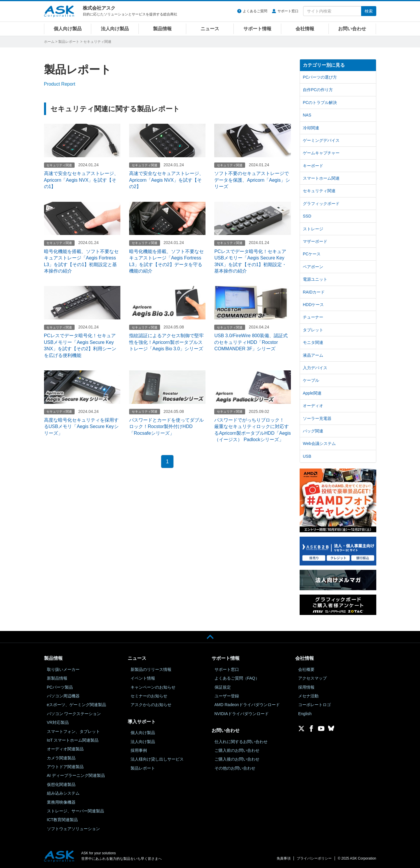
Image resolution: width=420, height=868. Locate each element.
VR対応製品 (58, 722)
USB (307, 456)
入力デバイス (315, 368)
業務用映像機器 (61, 802)
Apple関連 (312, 393)
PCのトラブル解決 (320, 102)
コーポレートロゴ (314, 705)
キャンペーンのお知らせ (153, 687)
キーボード (313, 166)
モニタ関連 (313, 342)
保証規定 (223, 687)
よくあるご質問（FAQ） (237, 678)
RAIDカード (314, 292)
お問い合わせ (352, 29)
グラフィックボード (321, 204)
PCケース (312, 254)
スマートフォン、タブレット (73, 731)
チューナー (313, 317)
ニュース (210, 29)
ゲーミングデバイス (321, 140)
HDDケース (313, 305)
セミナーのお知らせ (149, 696)
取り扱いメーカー (63, 669)
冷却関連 (311, 128)
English (305, 714)
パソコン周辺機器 (63, 696)
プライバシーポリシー (314, 858)
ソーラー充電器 (317, 418)
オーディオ (313, 406)
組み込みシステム (63, 793)
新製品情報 (57, 678)
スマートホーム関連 (321, 178)
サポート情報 (257, 29)
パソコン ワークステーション (74, 714)
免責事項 (284, 858)
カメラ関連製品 (61, 758)
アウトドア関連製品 (65, 767)
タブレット (313, 330)
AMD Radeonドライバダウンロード (247, 705)
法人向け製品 (115, 29)
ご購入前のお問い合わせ (237, 750)
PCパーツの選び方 (320, 77)
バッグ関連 (313, 431)
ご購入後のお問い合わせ (237, 759)
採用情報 (306, 687)
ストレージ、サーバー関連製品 (75, 811)
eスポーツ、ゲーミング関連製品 (77, 705)
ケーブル (311, 380)
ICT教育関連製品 (63, 820)
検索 (369, 11)
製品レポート (69, 42)
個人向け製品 (68, 29)
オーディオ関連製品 (65, 749)
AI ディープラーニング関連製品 (76, 775)
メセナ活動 (308, 696)
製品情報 (162, 29)
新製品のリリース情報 (151, 669)
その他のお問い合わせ (235, 768)
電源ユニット (315, 279)
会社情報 (305, 29)
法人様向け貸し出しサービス (157, 759)
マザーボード (315, 241)
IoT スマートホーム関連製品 (73, 740)
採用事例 (139, 750)
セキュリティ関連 (319, 191)
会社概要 (306, 669)
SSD (307, 216)
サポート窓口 (288, 11)
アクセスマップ (312, 678)
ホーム (49, 42)
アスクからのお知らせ (151, 705)
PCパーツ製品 (60, 687)
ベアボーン (313, 267)
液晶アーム (313, 355)
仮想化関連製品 (61, 784)
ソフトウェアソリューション (73, 829)
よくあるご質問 (255, 11)
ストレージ (313, 229)
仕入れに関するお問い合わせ (241, 742)
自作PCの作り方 (318, 90)
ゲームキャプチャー (321, 153)
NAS (307, 115)
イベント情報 (143, 678)
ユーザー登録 (227, 696)
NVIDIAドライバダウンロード (242, 714)
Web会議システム (319, 443)
